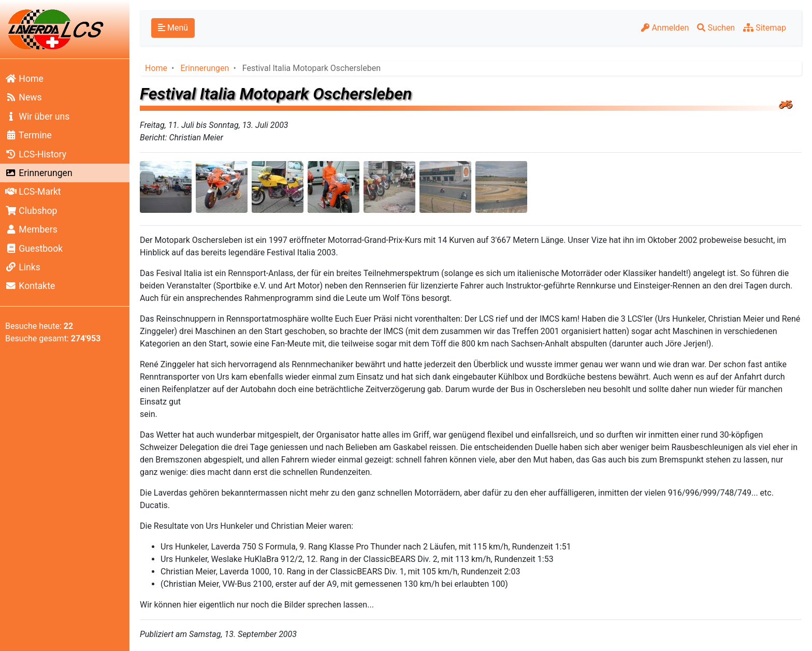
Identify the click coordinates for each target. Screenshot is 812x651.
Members (31, 229)
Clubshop (31, 211)
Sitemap (765, 28)
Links (23, 267)
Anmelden (665, 28)
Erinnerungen (39, 173)
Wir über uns (37, 117)
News (24, 97)
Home (24, 79)
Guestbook (34, 249)
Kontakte (30, 286)
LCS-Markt (33, 192)
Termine (28, 135)
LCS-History (36, 154)
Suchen (716, 28)
